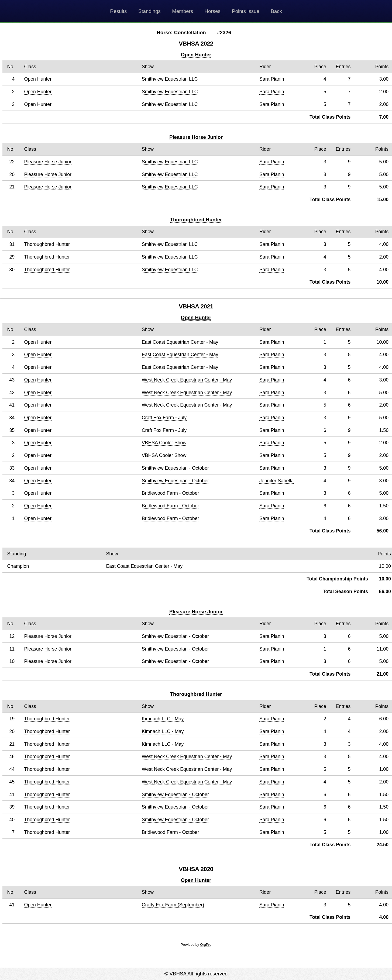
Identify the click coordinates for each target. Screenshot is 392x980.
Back (276, 11)
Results (118, 11)
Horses (213, 11)
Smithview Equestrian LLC (170, 79)
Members (183, 11)
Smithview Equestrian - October (175, 468)
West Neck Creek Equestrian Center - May (187, 380)
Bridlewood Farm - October (171, 493)
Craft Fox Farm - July (164, 418)
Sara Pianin (272, 79)
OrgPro (206, 945)
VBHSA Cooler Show (164, 443)
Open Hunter (196, 55)
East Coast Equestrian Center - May (180, 342)
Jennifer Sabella (276, 481)
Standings (149, 11)
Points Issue (246, 11)
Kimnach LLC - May (163, 719)
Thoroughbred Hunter (196, 220)
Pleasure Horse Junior (196, 137)
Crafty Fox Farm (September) (173, 905)
